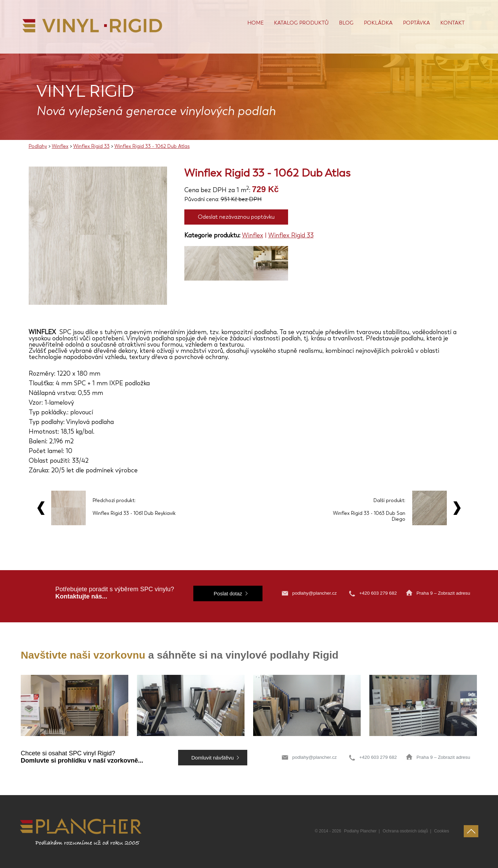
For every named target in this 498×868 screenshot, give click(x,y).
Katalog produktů (301, 23)
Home (255, 23)
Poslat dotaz (228, 593)
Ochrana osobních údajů (405, 831)
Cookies (441, 831)
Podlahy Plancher (360, 831)
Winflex (60, 146)
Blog (346, 23)
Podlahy (38, 146)
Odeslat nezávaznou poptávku (236, 217)
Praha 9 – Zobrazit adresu (443, 593)
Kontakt (453, 23)
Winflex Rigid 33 (91, 146)
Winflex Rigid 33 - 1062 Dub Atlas (152, 146)
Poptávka (416, 23)
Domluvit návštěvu (213, 758)
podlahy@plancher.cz (315, 593)
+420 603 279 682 (379, 593)
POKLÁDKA (378, 23)
